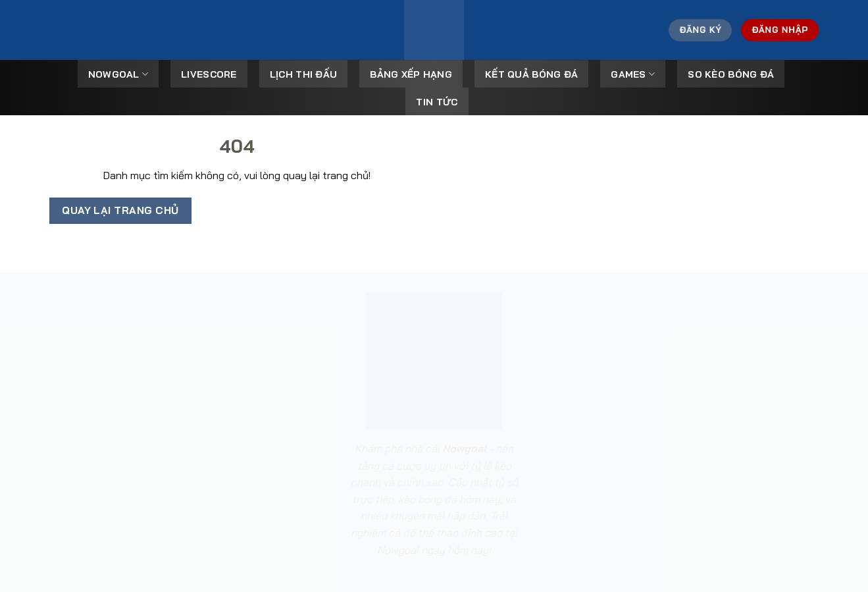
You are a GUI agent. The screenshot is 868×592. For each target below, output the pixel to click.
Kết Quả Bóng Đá (531, 74)
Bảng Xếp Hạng (411, 74)
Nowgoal (118, 74)
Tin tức (437, 102)
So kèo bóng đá (731, 74)
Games (633, 74)
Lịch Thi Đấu (303, 74)
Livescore (209, 74)
